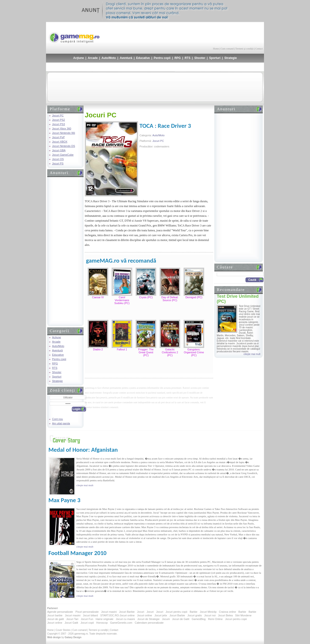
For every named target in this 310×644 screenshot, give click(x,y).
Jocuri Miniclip (208, 612)
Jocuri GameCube (63, 155)
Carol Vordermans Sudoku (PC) (122, 300)
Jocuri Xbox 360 (62, 129)
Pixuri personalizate (87, 612)
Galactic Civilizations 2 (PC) (170, 352)
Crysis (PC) (146, 297)
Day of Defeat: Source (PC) (170, 299)
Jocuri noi (210, 615)
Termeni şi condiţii (244, 49)
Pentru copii (162, 58)
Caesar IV (98, 297)
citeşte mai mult (252, 354)
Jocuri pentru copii (176, 612)
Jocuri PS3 (58, 124)
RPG (178, 58)
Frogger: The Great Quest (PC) (146, 352)
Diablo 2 (98, 349)
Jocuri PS (58, 163)
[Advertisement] (206, 34)
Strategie (230, 58)
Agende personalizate (60, 612)
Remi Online (215, 619)
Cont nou (58, 419)
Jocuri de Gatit (181, 619)
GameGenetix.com (121, 623)
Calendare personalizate (149, 623)
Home (216, 49)
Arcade (93, 58)
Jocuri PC (58, 115)
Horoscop (102, 623)
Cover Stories (63, 630)
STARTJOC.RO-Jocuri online (117, 615)
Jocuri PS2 (58, 120)
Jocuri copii (87, 623)
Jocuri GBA (59, 150)
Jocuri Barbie (127, 612)
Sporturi (215, 58)
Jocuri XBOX (60, 142)
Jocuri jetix (161, 615)
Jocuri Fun (87, 619)
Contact (259, 49)
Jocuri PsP (58, 137)
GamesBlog (198, 619)
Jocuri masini (109, 612)
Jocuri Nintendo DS (64, 146)
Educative (143, 58)
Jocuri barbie (55, 615)
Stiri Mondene (243, 615)
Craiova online (227, 612)
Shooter (200, 58)
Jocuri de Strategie (148, 619)
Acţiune (78, 58)
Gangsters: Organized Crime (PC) (194, 352)
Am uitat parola (61, 423)
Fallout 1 (122, 349)
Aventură (126, 58)
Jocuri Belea (225, 615)
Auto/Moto (109, 58)
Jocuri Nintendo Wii (64, 133)
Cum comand (227, 49)
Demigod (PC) (194, 297)
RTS (187, 58)
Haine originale (105, 619)
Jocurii (166, 619)
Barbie (194, 612)
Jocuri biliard (90, 615)
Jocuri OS (58, 159)
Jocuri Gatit (71, 623)
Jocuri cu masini (125, 619)
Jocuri (141, 612)
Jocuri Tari (72, 619)
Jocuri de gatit (55, 619)
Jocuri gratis (195, 615)
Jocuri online (145, 615)
